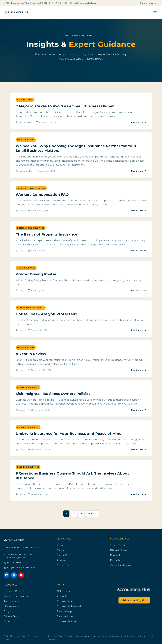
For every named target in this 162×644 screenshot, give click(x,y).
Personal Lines (65, 616)
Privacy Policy (11, 616)
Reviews (62, 560)
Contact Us (63, 565)
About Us (62, 545)
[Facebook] (14, 575)
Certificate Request (121, 565)
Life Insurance (12, 606)
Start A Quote (65, 555)
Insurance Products (15, 591)
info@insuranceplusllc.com (84, 3)
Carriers (61, 550)
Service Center (118, 545)
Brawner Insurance (149, 3)
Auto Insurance (12, 601)
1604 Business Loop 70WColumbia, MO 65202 (18, 556)
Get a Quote (64, 591)
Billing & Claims (118, 550)
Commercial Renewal (69, 606)
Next (92, 514)
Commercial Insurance (16, 596)
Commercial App (66, 601)
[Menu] (155, 12)
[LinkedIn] (7, 575)
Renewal (115, 555)
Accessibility (10, 621)
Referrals (115, 560)
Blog (6, 611)
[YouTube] (21, 575)
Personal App (64, 611)
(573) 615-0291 (60, 3)
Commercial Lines (67, 621)
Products (62, 596)
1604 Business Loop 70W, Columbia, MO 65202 (27, 3)
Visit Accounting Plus (134, 600)
